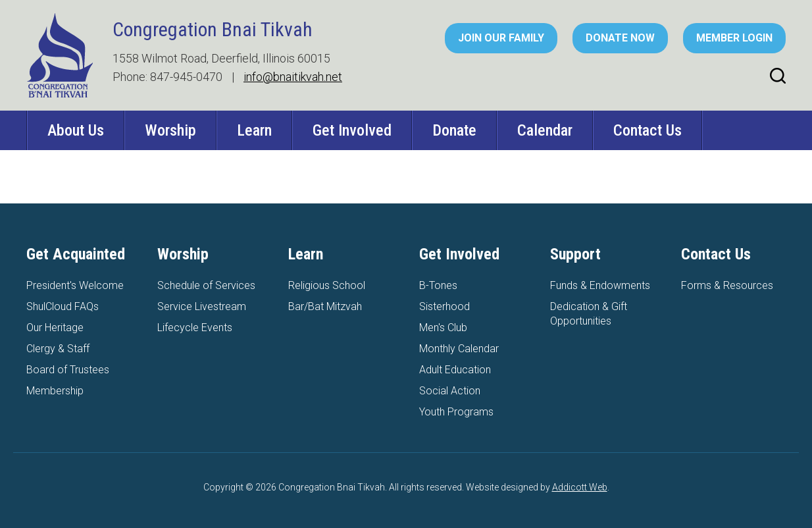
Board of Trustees (68, 370)
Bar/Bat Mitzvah (325, 306)
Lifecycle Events (195, 328)
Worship (170, 130)
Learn (254, 130)
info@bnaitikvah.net (293, 77)
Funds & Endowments (600, 285)
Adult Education (455, 370)
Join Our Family (501, 38)
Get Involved (352, 130)
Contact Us (647, 130)
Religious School (327, 285)
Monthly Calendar (459, 349)
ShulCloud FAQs (63, 306)
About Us (76, 130)
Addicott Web (580, 487)
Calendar (545, 130)
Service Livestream (202, 306)
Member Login (734, 38)
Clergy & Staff (58, 349)
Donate (454, 130)
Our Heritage (55, 328)
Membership (55, 391)
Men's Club (443, 328)
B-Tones (438, 285)
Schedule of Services (206, 285)
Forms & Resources (727, 285)
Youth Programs (456, 412)
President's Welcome (75, 285)
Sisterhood (444, 306)
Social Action (450, 391)
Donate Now (620, 38)
